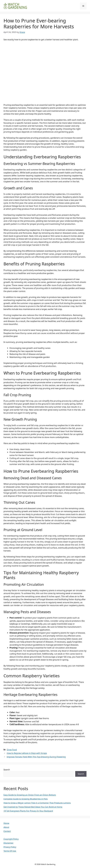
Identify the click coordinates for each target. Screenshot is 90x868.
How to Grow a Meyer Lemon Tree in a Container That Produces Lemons (37, 803)
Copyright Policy (11, 839)
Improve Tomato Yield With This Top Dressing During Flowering (36, 757)
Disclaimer (8, 843)
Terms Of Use (10, 851)
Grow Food (12, 750)
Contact (7, 831)
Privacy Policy (10, 847)
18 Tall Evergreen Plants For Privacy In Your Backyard (28, 811)
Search (7, 770)
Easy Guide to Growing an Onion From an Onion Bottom (30, 795)
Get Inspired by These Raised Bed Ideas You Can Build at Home (33, 807)
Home (6, 823)
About (6, 827)
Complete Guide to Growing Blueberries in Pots (26, 799)
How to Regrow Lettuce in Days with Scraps (27, 753)
